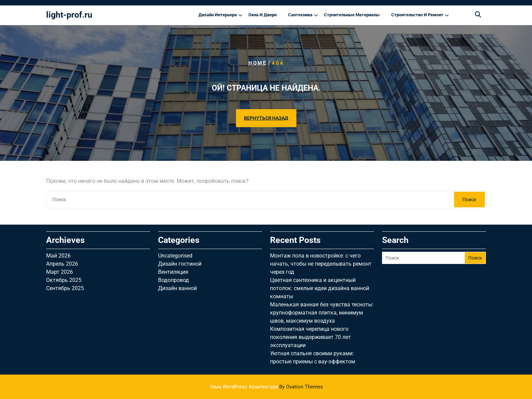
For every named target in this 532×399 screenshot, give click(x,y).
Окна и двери (262, 15)
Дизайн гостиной (180, 264)
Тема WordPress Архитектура (266, 387)
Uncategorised (175, 256)
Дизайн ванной (177, 288)
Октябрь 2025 (64, 280)
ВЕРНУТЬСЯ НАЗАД (266, 118)
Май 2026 (58, 256)
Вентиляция (173, 272)
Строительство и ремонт (417, 15)
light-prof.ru (69, 15)
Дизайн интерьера (218, 15)
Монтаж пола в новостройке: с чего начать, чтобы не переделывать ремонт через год (321, 264)
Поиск (469, 199)
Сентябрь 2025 (65, 288)
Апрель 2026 (62, 264)
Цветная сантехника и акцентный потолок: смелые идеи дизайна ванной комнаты (320, 288)
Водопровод (174, 280)
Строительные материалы (352, 15)
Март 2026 (60, 272)
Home (258, 63)
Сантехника (300, 15)
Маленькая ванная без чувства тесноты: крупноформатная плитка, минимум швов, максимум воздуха (322, 313)
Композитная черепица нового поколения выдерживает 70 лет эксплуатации (310, 337)
